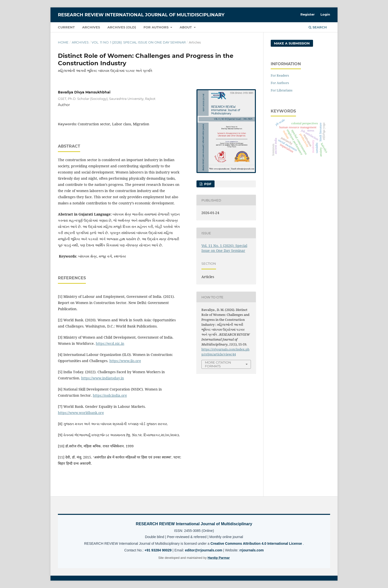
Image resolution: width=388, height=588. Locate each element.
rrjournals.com (252, 550)
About (186, 27)
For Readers (280, 75)
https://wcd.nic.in (110, 343)
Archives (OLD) (122, 27)
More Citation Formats (218, 364)
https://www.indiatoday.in (103, 378)
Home (63, 42)
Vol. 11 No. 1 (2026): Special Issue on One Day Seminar (139, 42)
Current (66, 27)
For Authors (157, 27)
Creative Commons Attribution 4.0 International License (257, 544)
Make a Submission (292, 43)
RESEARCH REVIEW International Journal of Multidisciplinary (141, 15)
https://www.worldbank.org (81, 413)
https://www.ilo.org (125, 361)
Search (318, 27)
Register (308, 14)
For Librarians (282, 90)
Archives (91, 27)
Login (325, 14)
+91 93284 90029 (158, 550)
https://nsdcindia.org (110, 395)
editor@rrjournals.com (204, 550)
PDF (207, 184)
